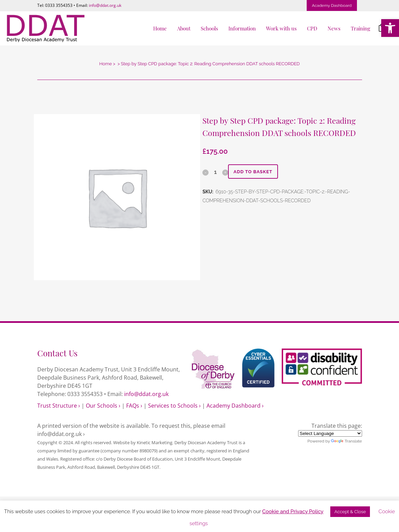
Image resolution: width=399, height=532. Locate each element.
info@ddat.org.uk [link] (105, 5)
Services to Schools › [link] (174, 406)
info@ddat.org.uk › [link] (61, 434)
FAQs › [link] (134, 406)
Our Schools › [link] (103, 406)
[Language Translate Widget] (330, 433)
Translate (346, 441)
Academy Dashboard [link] (332, 5)
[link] (390, 28)
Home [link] (105, 64)
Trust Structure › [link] (59, 406)
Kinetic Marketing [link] (155, 442)
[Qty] (215, 172)
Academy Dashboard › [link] (235, 406)
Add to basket (255, 172)
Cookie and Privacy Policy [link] (293, 511)
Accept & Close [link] (350, 512)
